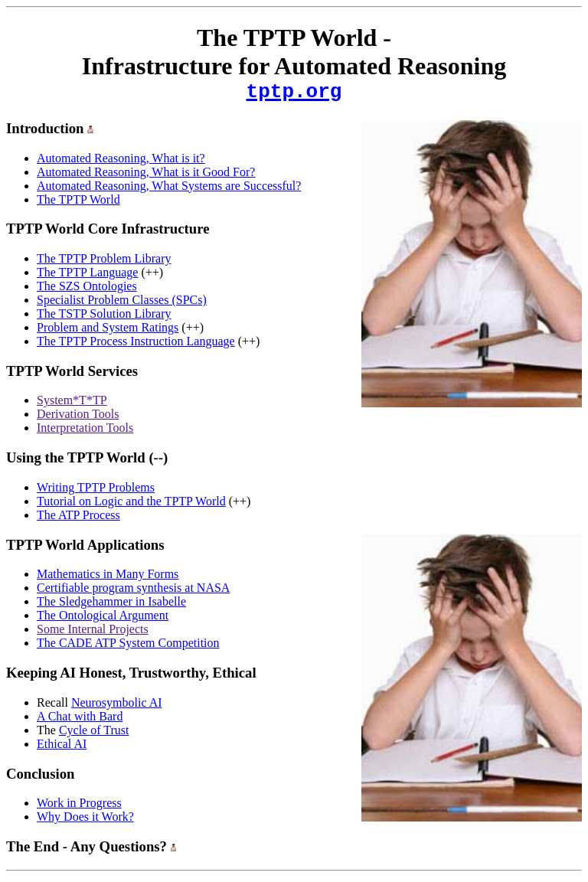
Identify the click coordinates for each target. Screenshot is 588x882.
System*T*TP (72, 405)
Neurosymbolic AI (117, 707)
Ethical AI (62, 748)
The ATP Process (78, 519)
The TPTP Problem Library (104, 263)
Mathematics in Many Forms (108, 578)
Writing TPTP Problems (96, 492)
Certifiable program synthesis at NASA (133, 592)
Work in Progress (79, 807)
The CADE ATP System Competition (128, 647)
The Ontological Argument (103, 620)
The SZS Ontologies (87, 291)
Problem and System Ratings (108, 332)
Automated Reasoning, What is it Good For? (146, 176)
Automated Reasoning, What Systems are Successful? (169, 190)
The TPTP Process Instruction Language (136, 346)
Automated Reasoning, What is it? (121, 163)
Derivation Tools (78, 418)
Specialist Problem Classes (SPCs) (122, 304)
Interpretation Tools (85, 432)
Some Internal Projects (93, 634)
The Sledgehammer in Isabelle (111, 606)
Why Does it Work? (85, 821)
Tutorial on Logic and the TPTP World (131, 506)
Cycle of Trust (94, 735)
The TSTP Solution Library (104, 318)
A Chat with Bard (80, 721)
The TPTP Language (87, 277)
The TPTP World (78, 204)
